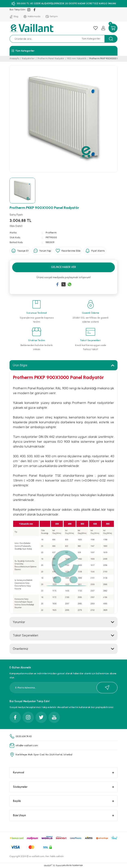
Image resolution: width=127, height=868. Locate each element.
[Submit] (107, 688)
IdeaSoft (48, 865)
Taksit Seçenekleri (25, 635)
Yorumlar (19, 622)
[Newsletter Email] (63, 688)
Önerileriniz (20, 649)
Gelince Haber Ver (63, 267)
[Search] (47, 39)
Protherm (51, 233)
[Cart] (113, 28)
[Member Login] (103, 28)
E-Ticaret (58, 865)
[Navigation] (63, 51)
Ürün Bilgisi (20, 365)
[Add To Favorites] (68, 251)
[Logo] (32, 28)
